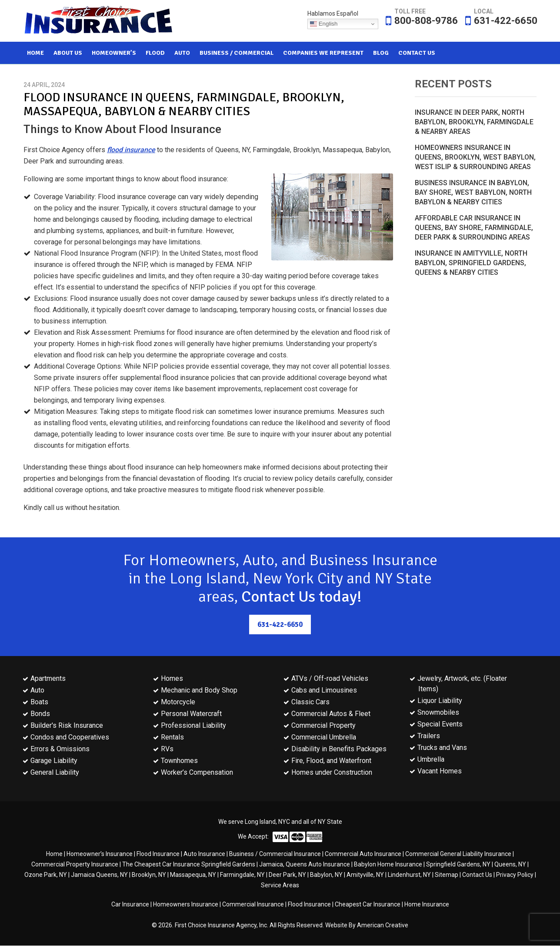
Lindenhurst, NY (409, 875)
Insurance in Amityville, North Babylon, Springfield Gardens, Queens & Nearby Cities (471, 263)
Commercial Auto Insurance (363, 854)
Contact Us (477, 875)
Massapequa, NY (193, 875)
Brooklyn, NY (149, 875)
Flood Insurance (158, 854)
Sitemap (447, 875)
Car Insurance (130, 905)
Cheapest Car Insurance (368, 905)
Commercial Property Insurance (75, 865)
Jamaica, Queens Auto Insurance (305, 865)
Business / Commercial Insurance (275, 854)
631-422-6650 (506, 21)
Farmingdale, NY (242, 875)
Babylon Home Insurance (388, 865)
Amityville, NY (365, 875)
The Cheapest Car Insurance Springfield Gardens (189, 865)
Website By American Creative (367, 926)
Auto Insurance (204, 854)
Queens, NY (510, 865)
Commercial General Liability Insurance (458, 854)
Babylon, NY (326, 875)
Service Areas (280, 886)
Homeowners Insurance (186, 905)
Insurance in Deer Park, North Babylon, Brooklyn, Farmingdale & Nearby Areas (474, 122)
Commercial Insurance (253, 905)
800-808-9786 (426, 21)
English (324, 24)
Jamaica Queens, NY (99, 875)
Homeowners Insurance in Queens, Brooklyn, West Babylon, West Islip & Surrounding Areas (475, 157)
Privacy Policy (515, 875)
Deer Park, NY (287, 875)
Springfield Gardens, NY (458, 865)
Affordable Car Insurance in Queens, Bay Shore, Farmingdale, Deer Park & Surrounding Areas (474, 228)
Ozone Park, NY (46, 875)
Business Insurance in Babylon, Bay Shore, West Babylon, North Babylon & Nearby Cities (473, 192)
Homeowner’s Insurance (100, 854)
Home (54, 854)
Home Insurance (427, 905)
